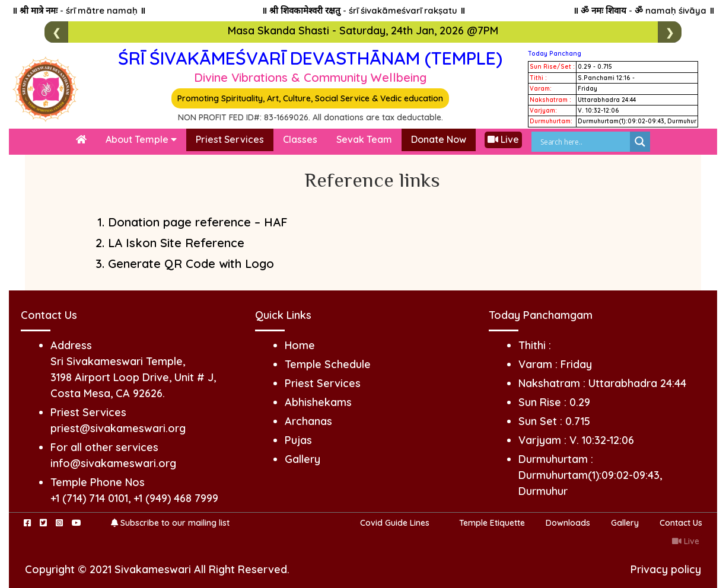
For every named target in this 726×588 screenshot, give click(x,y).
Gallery (302, 459)
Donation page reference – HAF (198, 222)
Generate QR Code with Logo (191, 263)
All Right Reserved (241, 569)
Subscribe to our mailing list (170, 523)
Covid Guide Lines (395, 523)
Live (503, 139)
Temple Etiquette (492, 523)
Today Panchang (555, 54)
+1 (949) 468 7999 (176, 498)
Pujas (298, 440)
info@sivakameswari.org (113, 463)
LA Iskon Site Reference (176, 243)
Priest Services (230, 139)
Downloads (568, 523)
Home (300, 345)
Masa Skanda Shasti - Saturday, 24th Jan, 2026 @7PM (363, 31)
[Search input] (584, 142)
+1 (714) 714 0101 (89, 498)
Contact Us (681, 523)
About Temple (141, 139)
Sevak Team (364, 139)
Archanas (308, 421)
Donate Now (439, 139)
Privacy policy (666, 569)
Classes (300, 139)
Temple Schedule (328, 364)
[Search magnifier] (640, 142)
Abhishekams (318, 402)
